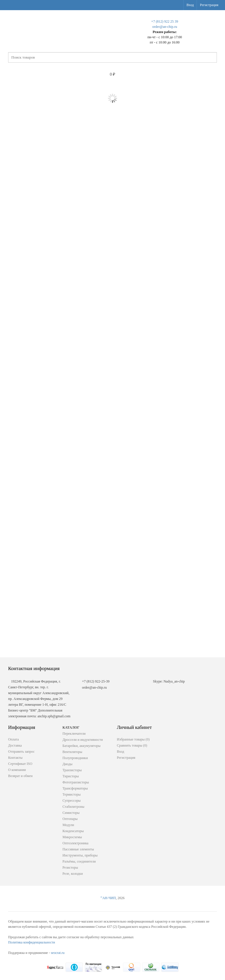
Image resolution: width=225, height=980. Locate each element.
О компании (17, 770)
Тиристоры (71, 776)
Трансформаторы (75, 788)
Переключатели (74, 734)
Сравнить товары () (132, 745)
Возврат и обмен (20, 776)
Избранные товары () (133, 739)
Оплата (13, 739)
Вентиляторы (72, 752)
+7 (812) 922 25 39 (165, 21)
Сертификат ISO (20, 764)
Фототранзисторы (76, 782)
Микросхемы (72, 837)
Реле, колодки (73, 874)
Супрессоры (72, 801)
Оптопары (70, 819)
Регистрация (209, 5)
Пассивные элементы (78, 849)
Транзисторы (72, 770)
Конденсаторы (73, 831)
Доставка (15, 745)
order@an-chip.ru (165, 27)
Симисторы (71, 813)
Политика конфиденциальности (32, 942)
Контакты (15, 758)
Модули (68, 825)
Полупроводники (75, 758)
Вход (190, 5)
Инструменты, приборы (80, 855)
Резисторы (70, 868)
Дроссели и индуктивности (83, 740)
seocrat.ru (58, 953)
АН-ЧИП (108, 898)
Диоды (68, 764)
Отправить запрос (21, 752)
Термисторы (72, 794)
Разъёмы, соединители (79, 861)
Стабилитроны (74, 807)
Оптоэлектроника (76, 843)
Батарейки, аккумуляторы (82, 746)
